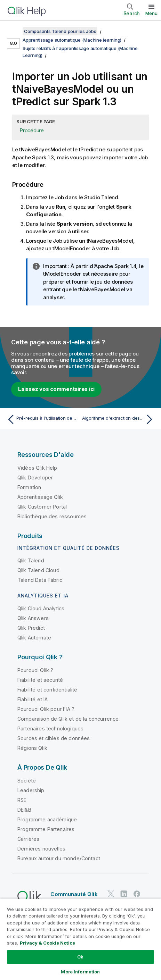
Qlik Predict (31, 628)
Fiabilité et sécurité (40, 680)
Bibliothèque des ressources (52, 516)
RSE (22, 800)
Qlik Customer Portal (42, 507)
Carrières (28, 839)
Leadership (31, 790)
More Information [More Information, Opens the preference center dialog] (80, 972)
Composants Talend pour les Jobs (60, 31)
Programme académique (47, 819)
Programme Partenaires (46, 829)
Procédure (32, 130)
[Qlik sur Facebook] (137, 894)
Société (27, 781)
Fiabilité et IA (33, 699)
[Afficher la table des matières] (14, 31)
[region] (80, 939)
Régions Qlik (32, 748)
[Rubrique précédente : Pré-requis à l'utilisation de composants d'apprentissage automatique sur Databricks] (42, 419)
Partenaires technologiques (50, 728)
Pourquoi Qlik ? (35, 670)
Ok (80, 957)
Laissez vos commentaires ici (56, 389)
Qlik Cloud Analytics (41, 608)
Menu (151, 13)
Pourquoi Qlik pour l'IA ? (46, 709)
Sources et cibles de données (54, 738)
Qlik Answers (33, 618)
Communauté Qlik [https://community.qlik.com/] (74, 894)
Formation (29, 487)
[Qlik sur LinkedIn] (124, 894)
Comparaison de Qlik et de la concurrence (68, 719)
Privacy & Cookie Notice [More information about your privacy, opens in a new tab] (47, 943)
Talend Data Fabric (40, 580)
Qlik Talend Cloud (38, 570)
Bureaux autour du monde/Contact (59, 858)
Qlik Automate (34, 638)
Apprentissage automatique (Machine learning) (72, 40)
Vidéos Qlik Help (37, 468)
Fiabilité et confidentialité (47, 690)
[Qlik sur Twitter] (111, 894)
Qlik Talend (31, 560)
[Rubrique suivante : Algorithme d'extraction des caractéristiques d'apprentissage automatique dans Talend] (119, 419)
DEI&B (24, 810)
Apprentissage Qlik (40, 497)
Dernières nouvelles (41, 849)
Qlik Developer (35, 478)
